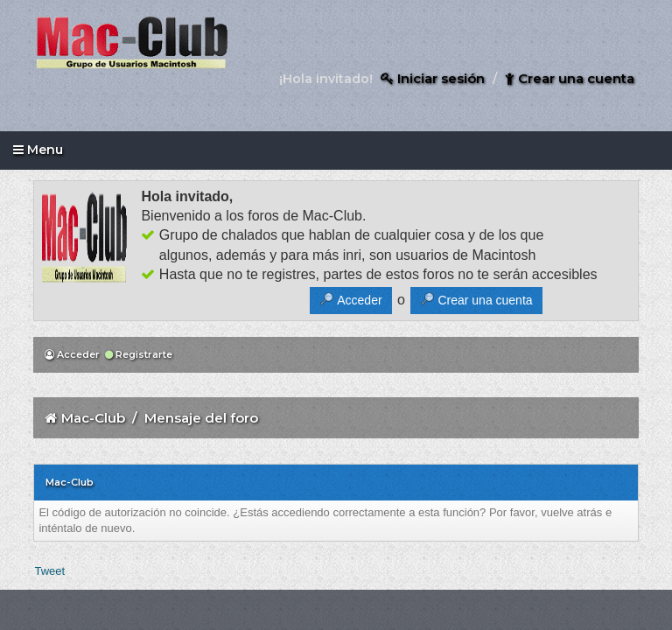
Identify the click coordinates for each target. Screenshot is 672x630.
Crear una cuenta (570, 78)
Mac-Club (93, 418)
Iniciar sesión (433, 78)
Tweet (49, 571)
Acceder (72, 354)
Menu (38, 150)
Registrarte (139, 354)
